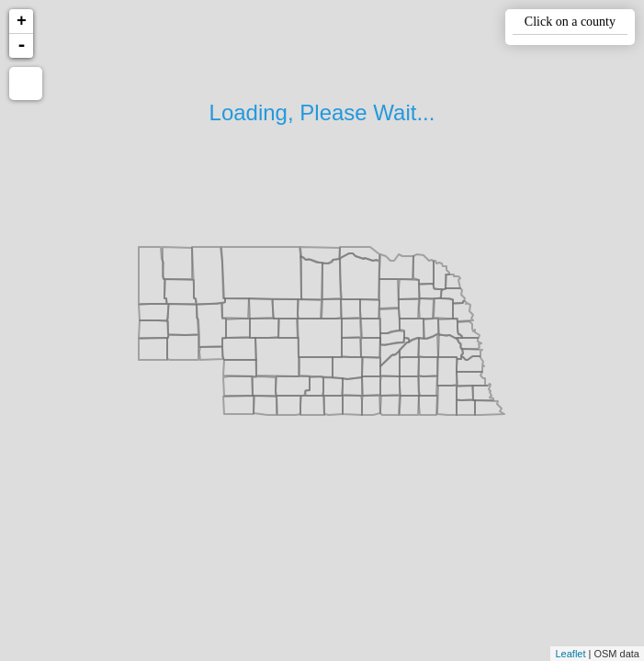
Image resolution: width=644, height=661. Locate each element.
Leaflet (570, 654)
